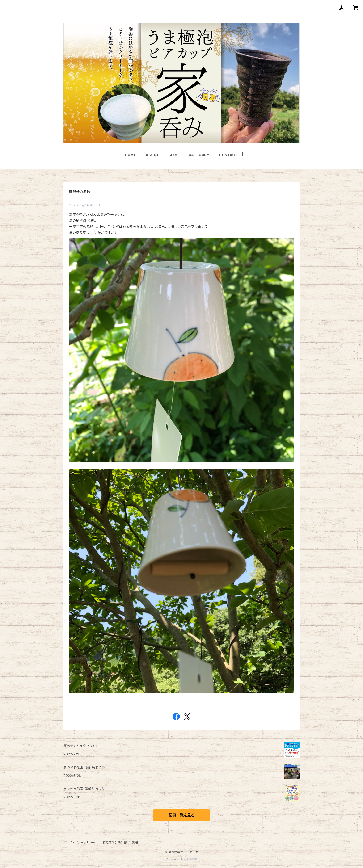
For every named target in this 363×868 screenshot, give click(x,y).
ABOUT (152, 155)
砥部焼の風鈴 (80, 192)
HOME (130, 155)
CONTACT (228, 155)
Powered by (181, 859)
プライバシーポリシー (81, 842)
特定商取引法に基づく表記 (120, 842)
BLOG (174, 155)
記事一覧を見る (181, 815)
